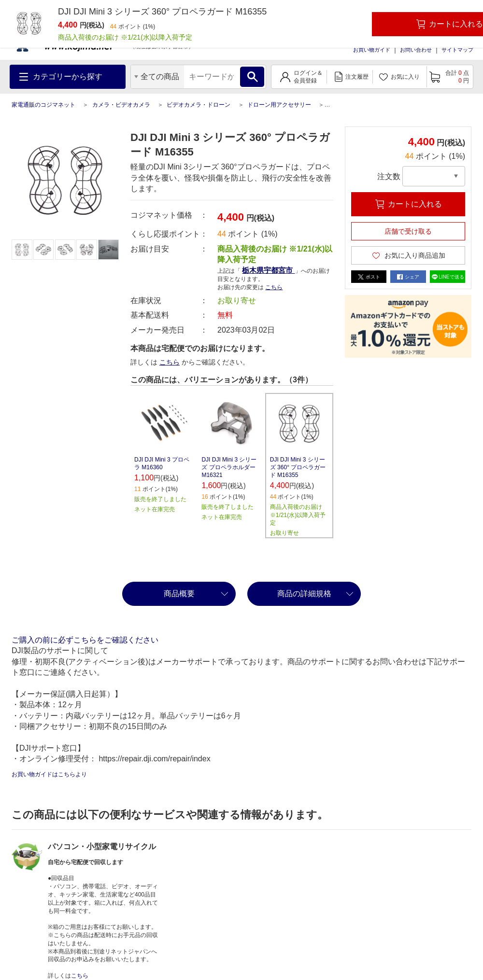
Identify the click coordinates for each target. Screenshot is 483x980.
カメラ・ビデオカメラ (121, 105)
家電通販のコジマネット (43, 105)
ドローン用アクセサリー (279, 105)
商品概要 (179, 594)
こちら (274, 287)
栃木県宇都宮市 (268, 270)
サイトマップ (457, 50)
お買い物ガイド (372, 50)
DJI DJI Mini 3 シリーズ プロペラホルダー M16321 (229, 467)
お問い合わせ (416, 50)
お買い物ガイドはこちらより (49, 774)
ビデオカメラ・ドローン (199, 105)
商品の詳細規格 (304, 594)
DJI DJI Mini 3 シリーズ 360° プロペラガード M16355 (298, 467)
